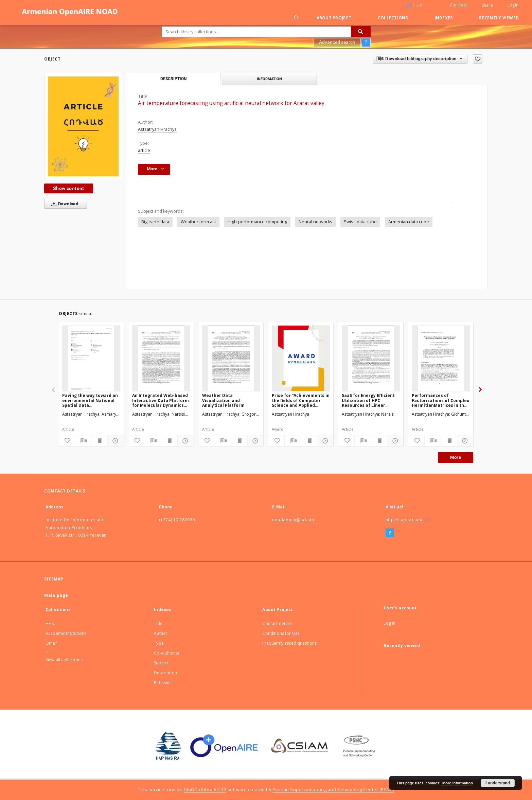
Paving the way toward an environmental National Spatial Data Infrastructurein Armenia (90, 400)
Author (161, 633)
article (144, 150)
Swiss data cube (360, 222)
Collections (393, 18)
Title (158, 623)
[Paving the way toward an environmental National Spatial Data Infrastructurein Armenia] (91, 358)
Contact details (277, 623)
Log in (389, 623)
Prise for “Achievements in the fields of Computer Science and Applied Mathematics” (301, 400)
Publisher (163, 683)
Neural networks (315, 222)
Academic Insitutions (66, 633)
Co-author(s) (166, 653)
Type (159, 643)
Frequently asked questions (289, 643)
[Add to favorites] (478, 59)
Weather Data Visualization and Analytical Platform (223, 400)
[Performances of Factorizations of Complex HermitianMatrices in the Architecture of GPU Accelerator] (441, 358)
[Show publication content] (99, 441)
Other (51, 643)
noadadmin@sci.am (293, 520)
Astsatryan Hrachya (157, 129)
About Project (334, 18)
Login (513, 5)
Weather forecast (198, 222)
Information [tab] (269, 79)
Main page (56, 595)
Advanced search (337, 42)
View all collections (64, 660)
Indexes (444, 18)
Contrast (458, 5)
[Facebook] (390, 533)
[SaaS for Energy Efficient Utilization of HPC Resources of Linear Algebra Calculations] (371, 358)
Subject (161, 663)
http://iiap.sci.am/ (404, 520)
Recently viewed (499, 18)
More (456, 457)
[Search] (361, 32)
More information (458, 783)
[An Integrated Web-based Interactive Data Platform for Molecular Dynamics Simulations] (161, 358)
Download (63, 204)
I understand (498, 783)
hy (419, 5)
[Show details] (115, 441)
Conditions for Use (281, 633)
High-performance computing (257, 222)
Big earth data (155, 222)
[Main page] (296, 18)
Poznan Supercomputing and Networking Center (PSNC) (333, 790)
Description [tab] (173, 79)
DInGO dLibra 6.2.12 (205, 790)
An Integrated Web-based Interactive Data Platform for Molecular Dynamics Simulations (161, 400)
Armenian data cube (409, 222)
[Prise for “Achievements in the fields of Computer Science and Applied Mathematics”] (301, 358)
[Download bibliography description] (83, 441)
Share (487, 5)
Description (165, 673)
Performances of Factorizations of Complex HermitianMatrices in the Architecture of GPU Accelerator (440, 400)
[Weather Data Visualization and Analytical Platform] (231, 358)
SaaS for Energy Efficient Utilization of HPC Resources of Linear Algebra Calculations (368, 400)
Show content (69, 188)
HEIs (50, 623)
